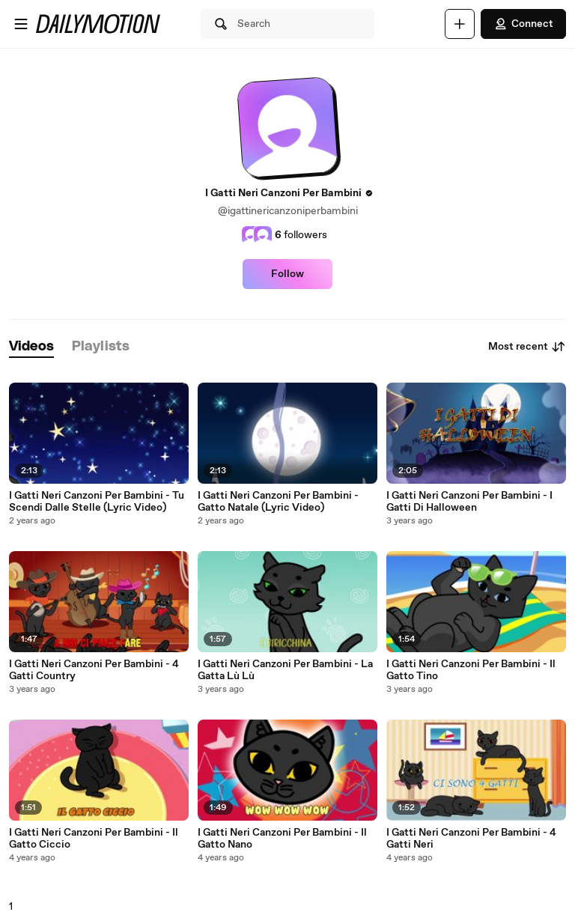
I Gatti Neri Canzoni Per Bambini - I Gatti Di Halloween (469, 502)
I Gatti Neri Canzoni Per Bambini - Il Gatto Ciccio (94, 839)
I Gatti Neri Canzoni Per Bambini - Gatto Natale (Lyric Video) (278, 502)
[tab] (31, 347)
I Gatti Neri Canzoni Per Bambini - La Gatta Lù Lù (285, 670)
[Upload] (460, 24)
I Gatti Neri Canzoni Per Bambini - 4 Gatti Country (94, 670)
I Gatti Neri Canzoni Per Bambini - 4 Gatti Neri (471, 839)
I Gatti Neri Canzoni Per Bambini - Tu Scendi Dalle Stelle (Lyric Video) (97, 502)
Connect (523, 24)
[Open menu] (21, 24)
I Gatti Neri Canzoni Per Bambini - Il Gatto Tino (471, 670)
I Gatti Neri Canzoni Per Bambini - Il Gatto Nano (282, 839)
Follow (287, 274)
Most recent (527, 347)
